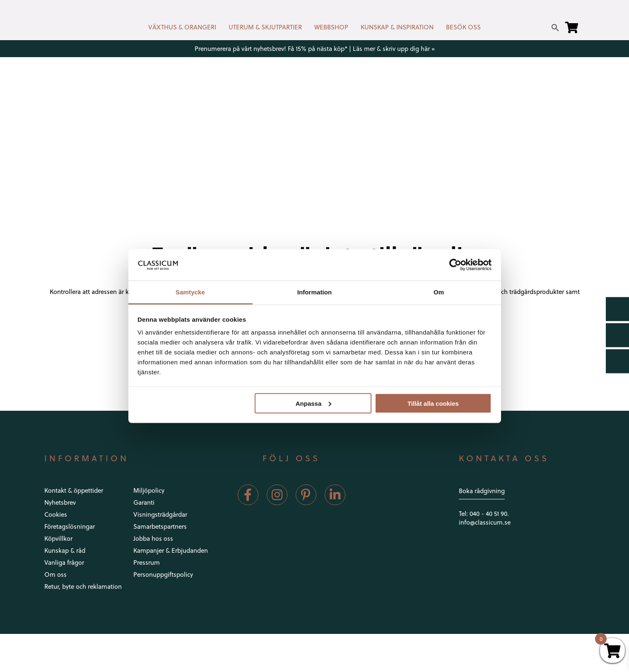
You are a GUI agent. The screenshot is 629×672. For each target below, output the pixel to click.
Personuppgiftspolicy (163, 574)
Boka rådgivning (482, 491)
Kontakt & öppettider (74, 490)
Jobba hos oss (153, 538)
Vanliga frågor (64, 562)
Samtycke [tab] (190, 292)
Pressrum (147, 562)
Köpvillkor (58, 538)
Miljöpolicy (149, 490)
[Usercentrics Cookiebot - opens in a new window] (455, 265)
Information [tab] (315, 292)
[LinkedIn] (335, 495)
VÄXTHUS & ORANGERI (182, 27)
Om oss (55, 574)
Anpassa (314, 403)
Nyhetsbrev (60, 502)
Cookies (56, 514)
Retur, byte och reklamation (83, 586)
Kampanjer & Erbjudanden (171, 550)
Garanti (144, 502)
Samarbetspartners (160, 526)
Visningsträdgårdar (160, 514)
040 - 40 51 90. (489, 513)
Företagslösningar (70, 526)
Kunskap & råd (65, 550)
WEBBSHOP (331, 27)
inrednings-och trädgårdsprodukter (514, 291)
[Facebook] (248, 495)
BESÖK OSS (463, 27)
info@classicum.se (485, 522)
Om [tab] (439, 292)
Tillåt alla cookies (433, 403)
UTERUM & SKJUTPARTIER (265, 27)
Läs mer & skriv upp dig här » (394, 48)
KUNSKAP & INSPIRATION (397, 27)
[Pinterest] (306, 495)
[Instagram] (277, 495)
